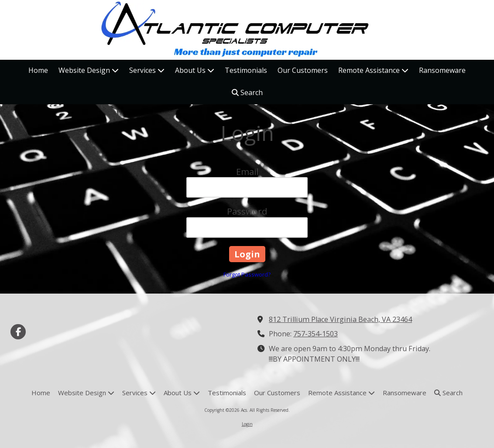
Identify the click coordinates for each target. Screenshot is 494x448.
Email (247, 172)
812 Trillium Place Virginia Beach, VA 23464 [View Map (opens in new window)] (340, 319)
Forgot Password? (247, 274)
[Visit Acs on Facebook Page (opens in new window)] (18, 332)
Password (247, 211)
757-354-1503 (316, 334)
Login (247, 424)
